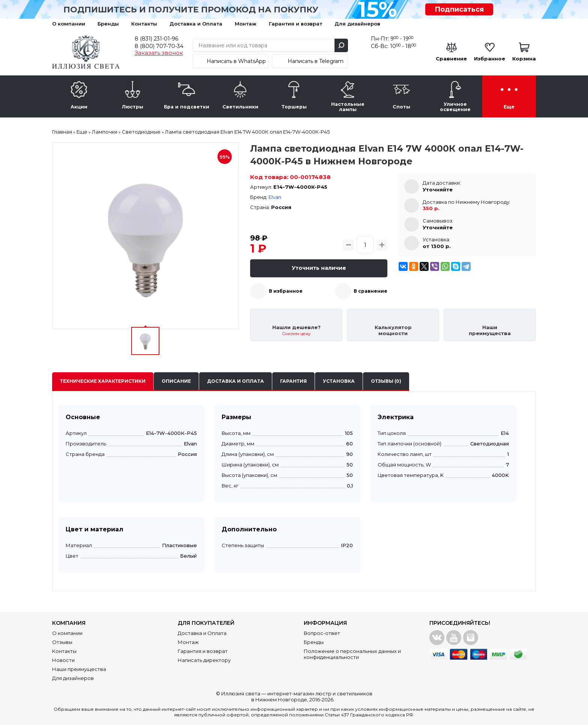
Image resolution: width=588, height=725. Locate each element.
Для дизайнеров (357, 24)
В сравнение (370, 291)
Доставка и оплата (235, 381)
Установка (339, 381)
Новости (63, 660)
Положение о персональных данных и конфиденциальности (352, 654)
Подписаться (459, 9)
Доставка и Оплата (196, 24)
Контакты (144, 24)
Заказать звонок (159, 53)
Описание (176, 381)
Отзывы (62, 642)
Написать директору (204, 660)
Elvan (275, 197)
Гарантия (293, 381)
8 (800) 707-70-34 (159, 46)
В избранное (286, 291)
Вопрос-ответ (322, 633)
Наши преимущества (79, 669)
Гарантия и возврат (295, 24)
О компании (69, 24)
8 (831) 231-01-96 (156, 39)
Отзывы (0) (386, 381)
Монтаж (246, 24)
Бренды (108, 24)
